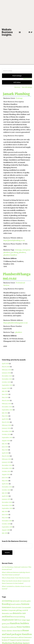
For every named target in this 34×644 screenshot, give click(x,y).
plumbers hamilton (10, 255)
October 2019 (6, 524)
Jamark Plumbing (16, 94)
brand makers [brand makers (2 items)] (16, 604)
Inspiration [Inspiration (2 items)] (6, 637)
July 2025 (5, 391)
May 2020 (5, 518)
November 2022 (7, 468)
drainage (18, 250)
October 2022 (6, 471)
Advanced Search (28, 79)
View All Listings (27, 87)
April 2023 (5, 453)
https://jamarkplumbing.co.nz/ (14, 240)
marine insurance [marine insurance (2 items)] (23, 640)
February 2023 (7, 459)
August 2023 (6, 441)
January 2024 (6, 428)
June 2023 (5, 447)
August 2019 (6, 530)
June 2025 (5, 394)
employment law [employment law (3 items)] (10, 620)
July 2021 (5, 493)
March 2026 (6, 367)
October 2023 (6, 434)
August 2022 (6, 474)
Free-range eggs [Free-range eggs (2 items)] (24, 620)
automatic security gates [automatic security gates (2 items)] (22, 601)
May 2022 (5, 481)
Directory (17, 87)
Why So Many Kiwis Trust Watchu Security (16, 578)
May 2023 (5, 450)
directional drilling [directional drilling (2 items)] (18, 617)
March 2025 (6, 401)
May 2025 (5, 397)
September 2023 (7, 438)
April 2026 (5, 364)
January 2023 (6, 462)
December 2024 (7, 407)
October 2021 (6, 490)
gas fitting (15, 252)
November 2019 (7, 521)
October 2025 (6, 382)
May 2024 (5, 416)
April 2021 (5, 496)
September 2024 (7, 410)
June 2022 (5, 478)
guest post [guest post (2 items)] (6, 624)
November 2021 (7, 487)
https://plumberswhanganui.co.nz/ (16, 323)
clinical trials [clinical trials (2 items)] (16, 607)
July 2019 (5, 533)
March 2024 (6, 422)
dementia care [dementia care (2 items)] (7, 613)
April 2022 (5, 484)
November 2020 (7, 505)
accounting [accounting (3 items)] (7, 601)
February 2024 (7, 425)
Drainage (19, 98)
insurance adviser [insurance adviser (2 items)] (17, 637)
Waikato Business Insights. (7, 32)
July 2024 (5, 413)
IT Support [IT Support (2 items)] (12, 640)
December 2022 (7, 465)
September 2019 (7, 527)
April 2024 (5, 419)
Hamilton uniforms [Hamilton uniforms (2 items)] (9, 627)
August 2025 (6, 388)
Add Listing (17, 82)
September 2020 (7, 508)
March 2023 (6, 456)
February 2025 (7, 404)
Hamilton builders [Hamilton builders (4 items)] (19, 623)
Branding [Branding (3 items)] (6, 604)
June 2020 (5, 515)
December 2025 (7, 376)
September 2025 (7, 385)
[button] (20, 32)
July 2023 (5, 444)
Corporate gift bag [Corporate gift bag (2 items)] (15, 610)
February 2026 (7, 370)
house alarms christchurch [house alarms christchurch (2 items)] (12, 631)
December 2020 (7, 502)
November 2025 (7, 379)
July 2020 (5, 511)
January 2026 (6, 373)
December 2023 (7, 431)
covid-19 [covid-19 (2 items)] (25, 610)
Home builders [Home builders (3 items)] (23, 627)
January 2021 (6, 499)
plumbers (22, 252)
